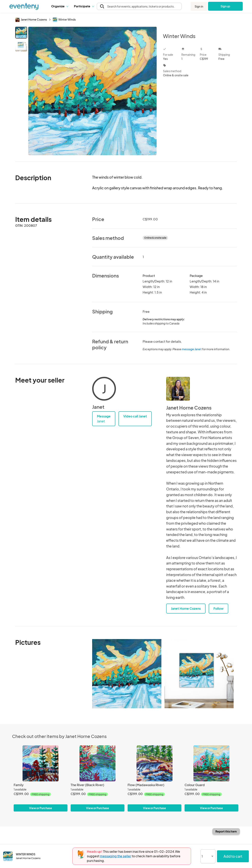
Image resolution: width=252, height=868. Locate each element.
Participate (84, 6)
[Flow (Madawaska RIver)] (154, 763)
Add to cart (233, 856)
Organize (60, 6)
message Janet (192, 349)
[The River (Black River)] (98, 763)
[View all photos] (92, 91)
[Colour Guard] (211, 763)
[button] (60, 6)
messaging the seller (116, 856)
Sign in (199, 6)
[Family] (41, 763)
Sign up (225, 6)
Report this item (226, 831)
